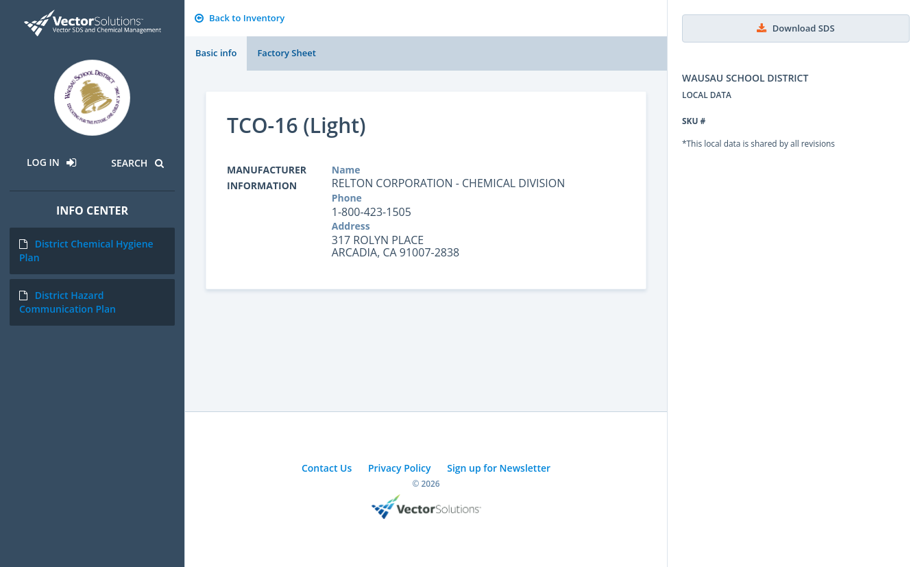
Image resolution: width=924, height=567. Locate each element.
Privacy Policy (400, 468)
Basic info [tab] (216, 53)
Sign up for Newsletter (499, 468)
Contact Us (327, 468)
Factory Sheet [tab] (286, 53)
